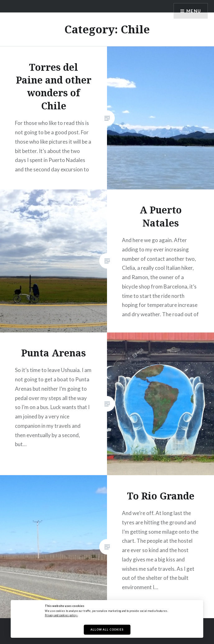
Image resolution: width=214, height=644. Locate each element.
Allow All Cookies (107, 630)
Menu (193, 11)
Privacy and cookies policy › (61, 615)
